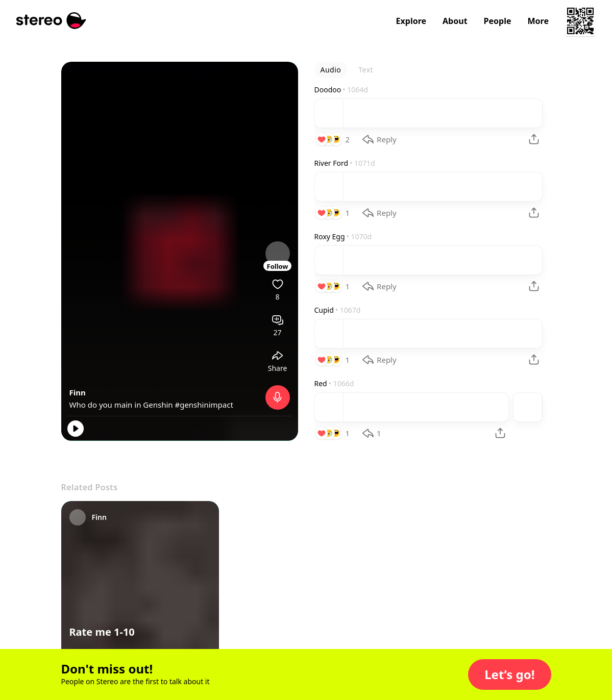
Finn (78, 392)
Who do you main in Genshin (122, 405)
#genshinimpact (204, 405)
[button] (509, 674)
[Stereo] (51, 21)
